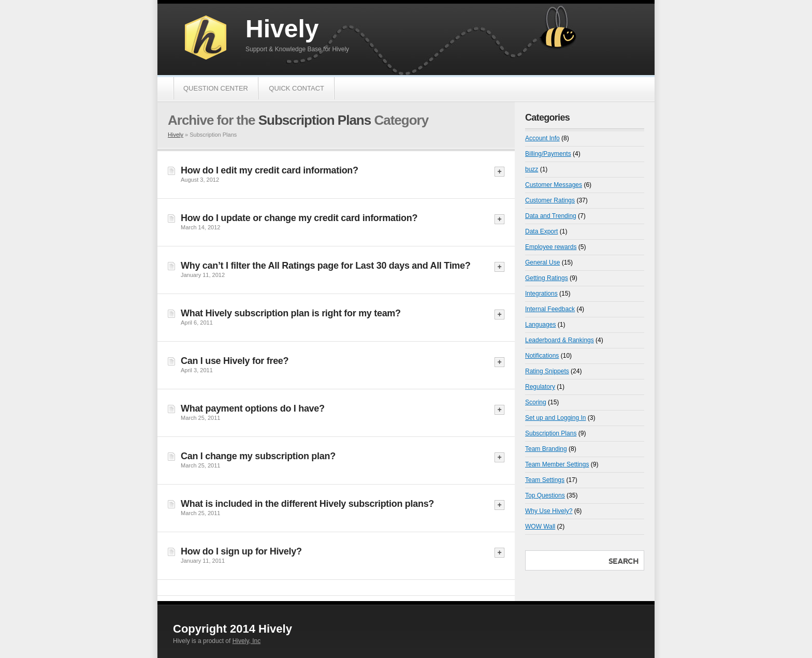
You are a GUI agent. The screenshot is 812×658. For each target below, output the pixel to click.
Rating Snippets (547, 371)
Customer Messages (554, 185)
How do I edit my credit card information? (270, 170)
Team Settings (545, 480)
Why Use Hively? (549, 511)
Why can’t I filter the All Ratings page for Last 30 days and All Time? (325, 266)
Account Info (542, 138)
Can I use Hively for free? (235, 361)
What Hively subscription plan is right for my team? (291, 313)
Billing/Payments (548, 154)
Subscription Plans (551, 433)
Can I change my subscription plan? (258, 456)
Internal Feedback (550, 309)
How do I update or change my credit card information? (299, 218)
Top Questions (545, 495)
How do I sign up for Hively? (241, 551)
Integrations (541, 294)
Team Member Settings (557, 464)
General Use (542, 262)
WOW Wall (540, 527)
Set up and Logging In (555, 418)
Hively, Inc (247, 641)
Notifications (542, 356)
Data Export (541, 231)
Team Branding (546, 449)
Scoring (536, 402)
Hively (282, 29)
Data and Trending (551, 216)
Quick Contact (296, 88)
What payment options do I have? (253, 408)
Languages (540, 325)
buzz (532, 169)
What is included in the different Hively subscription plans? (307, 504)
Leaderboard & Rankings (560, 340)
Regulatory (540, 387)
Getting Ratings (547, 278)
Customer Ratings (550, 200)
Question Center (216, 88)
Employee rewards (551, 247)
